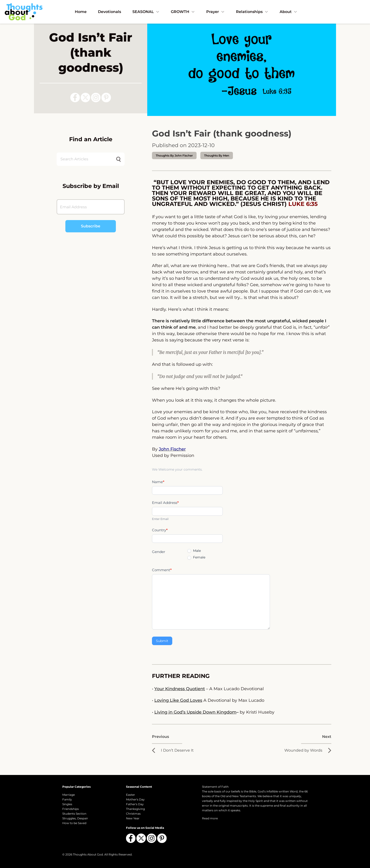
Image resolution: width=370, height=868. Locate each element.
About (288, 12)
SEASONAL (146, 12)
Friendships (71, 809)
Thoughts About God (88, 854)
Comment (162, 570)
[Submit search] (118, 159)
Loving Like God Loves (178, 700)
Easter (130, 795)
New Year (133, 818)
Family (67, 799)
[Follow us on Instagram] (96, 98)
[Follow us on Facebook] (75, 98)
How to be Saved (74, 823)
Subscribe (91, 226)
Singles (67, 804)
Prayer (215, 12)
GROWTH (183, 12)
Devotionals (109, 12)
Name (158, 482)
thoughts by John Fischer (174, 155)
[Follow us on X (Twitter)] (85, 98)
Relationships (252, 12)
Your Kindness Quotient (180, 689)
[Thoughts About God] (24, 12)
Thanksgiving (135, 809)
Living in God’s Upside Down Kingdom (195, 712)
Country (160, 530)
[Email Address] (91, 207)
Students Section (74, 814)
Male (194, 551)
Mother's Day (135, 799)
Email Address (165, 503)
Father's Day (135, 804)
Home (81, 12)
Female (196, 557)
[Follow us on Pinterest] (106, 98)
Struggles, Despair (75, 818)
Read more (210, 818)
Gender (159, 552)
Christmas (133, 814)
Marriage (69, 795)
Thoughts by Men (217, 155)
